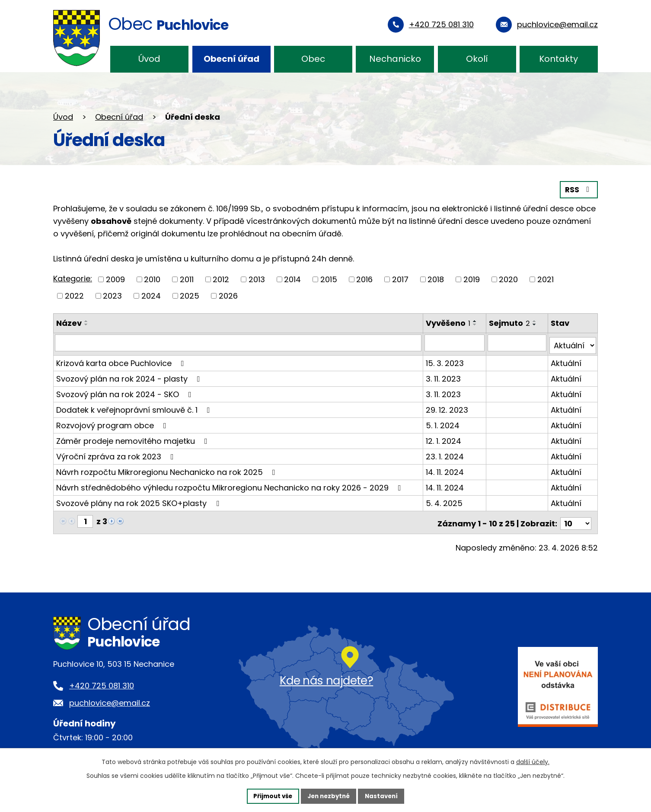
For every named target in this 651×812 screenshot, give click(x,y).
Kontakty (558, 59)
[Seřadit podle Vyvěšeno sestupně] (475, 324)
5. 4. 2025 (445, 500)
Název (69, 322)
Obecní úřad (231, 59)
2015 (329, 279)
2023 (112, 295)
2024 (151, 295)
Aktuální (566, 360)
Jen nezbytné (329, 796)
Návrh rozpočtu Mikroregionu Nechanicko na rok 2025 (168, 469)
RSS (578, 189)
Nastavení (384, 796)
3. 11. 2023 (444, 375)
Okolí (477, 59)
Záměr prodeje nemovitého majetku (134, 438)
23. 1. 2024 (445, 453)
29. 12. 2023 (447, 406)
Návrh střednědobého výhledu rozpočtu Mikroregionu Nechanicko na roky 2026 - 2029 (230, 484)
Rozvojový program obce (113, 422)
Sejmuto (510, 322)
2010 (152, 279)
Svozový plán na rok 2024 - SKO (126, 391)
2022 (74, 295)
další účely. (533, 761)
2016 (364, 279)
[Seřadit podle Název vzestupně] (86, 320)
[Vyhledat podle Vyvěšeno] (455, 342)
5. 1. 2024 (443, 422)
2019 (472, 279)
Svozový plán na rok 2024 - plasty (130, 375)
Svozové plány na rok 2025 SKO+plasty (139, 500)
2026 (228, 295)
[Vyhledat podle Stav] (573, 342)
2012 (221, 279)
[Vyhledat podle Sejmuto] (518, 342)
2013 (257, 279)
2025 (190, 295)
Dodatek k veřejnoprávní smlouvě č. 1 (135, 406)
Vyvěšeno (448, 322)
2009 (115, 279)
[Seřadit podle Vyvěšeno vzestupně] (475, 320)
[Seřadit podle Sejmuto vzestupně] (536, 320)
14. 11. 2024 (445, 469)
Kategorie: (73, 278)
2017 (400, 279)
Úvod (149, 59)
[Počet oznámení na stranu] (576, 518)
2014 (292, 279)
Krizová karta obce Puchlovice (122, 360)
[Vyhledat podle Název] (238, 342)
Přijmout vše (270, 796)
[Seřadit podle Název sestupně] (86, 324)
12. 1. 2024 (444, 438)
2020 (508, 279)
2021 (546, 279)
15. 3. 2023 (445, 360)
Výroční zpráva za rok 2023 (117, 453)
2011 (187, 279)
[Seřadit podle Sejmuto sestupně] (536, 324)
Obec (313, 59)
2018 (436, 279)
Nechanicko (395, 59)
